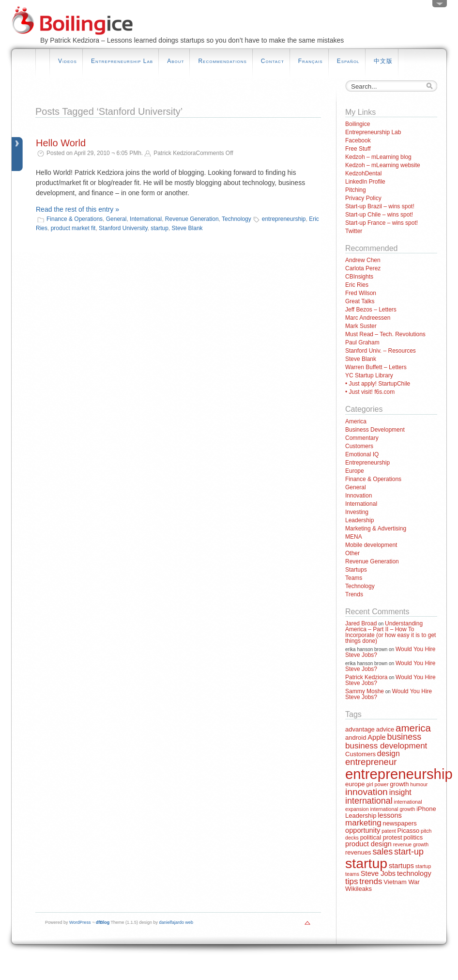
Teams (354, 578)
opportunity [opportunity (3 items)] (363, 830)
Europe (355, 471)
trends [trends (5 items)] (371, 881)
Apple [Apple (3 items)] (376, 737)
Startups (356, 570)
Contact (273, 61)
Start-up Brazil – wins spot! (380, 206)
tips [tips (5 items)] (351, 881)
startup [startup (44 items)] (366, 863)
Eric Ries (357, 285)
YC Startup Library (369, 375)
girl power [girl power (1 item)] (377, 784)
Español (348, 61)
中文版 (383, 61)
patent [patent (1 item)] (389, 831)
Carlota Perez (363, 268)
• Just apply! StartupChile (378, 384)
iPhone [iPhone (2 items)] (426, 809)
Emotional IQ (362, 454)
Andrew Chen (363, 260)
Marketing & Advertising (376, 529)
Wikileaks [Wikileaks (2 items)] (359, 889)
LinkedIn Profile (365, 182)
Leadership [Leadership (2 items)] (361, 816)
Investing (357, 512)
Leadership (359, 520)
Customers (359, 446)
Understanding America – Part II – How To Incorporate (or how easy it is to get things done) (390, 632)
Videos (68, 61)
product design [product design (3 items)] (368, 844)
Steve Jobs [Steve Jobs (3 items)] (378, 873)
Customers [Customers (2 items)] (360, 754)
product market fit (73, 228)
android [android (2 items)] (356, 738)
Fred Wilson (361, 293)
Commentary (362, 438)
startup (160, 228)
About (176, 61)
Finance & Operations (75, 219)
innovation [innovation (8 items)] (366, 792)
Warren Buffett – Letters (376, 367)
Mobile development (371, 545)
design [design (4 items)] (389, 754)
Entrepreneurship (367, 463)
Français (311, 61)
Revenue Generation (192, 219)
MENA (354, 537)
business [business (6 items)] (404, 737)
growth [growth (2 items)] (399, 784)
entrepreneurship (284, 219)
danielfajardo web (176, 922)
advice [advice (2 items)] (385, 729)
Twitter (354, 231)
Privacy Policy (363, 198)
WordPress (80, 922)
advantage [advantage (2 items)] (360, 729)
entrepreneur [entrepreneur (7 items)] (371, 762)
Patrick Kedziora (366, 677)
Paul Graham (362, 342)
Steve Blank (187, 228)
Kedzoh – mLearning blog (378, 157)
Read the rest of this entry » (77, 209)
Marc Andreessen (368, 318)
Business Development (375, 430)
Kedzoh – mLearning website (383, 165)
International (146, 219)
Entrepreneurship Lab (122, 61)
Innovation (359, 496)
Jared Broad (361, 623)
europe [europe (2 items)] (355, 784)
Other (352, 553)
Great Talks (360, 301)
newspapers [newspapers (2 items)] (400, 823)
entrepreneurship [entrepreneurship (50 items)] (399, 774)
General (116, 219)
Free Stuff (358, 149)
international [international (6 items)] (369, 801)
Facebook (358, 140)
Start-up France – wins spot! (382, 223)
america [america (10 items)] (413, 728)
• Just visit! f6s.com (370, 392)
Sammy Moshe (365, 691)
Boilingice (358, 124)
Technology (237, 219)
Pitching (356, 190)
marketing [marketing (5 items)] (363, 823)
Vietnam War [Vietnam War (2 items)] (402, 882)
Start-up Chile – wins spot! (379, 215)
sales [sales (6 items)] (382, 852)
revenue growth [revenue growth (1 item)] (411, 844)
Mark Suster (361, 326)
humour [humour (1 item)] (419, 784)
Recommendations (222, 61)
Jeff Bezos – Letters (371, 310)
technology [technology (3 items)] (414, 873)
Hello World (61, 143)
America (356, 421)
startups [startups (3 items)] (401, 866)
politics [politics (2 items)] (413, 837)
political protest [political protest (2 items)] (381, 837)
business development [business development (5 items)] (386, 746)
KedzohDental (363, 173)
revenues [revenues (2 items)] (358, 852)
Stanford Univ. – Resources (381, 351)
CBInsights (359, 277)
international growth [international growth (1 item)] (392, 809)
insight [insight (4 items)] (400, 792)
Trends (354, 594)
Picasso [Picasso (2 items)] (409, 831)
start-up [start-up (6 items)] (409, 852)
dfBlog (103, 922)
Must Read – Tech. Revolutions (385, 334)
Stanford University (123, 228)
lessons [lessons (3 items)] (390, 815)
